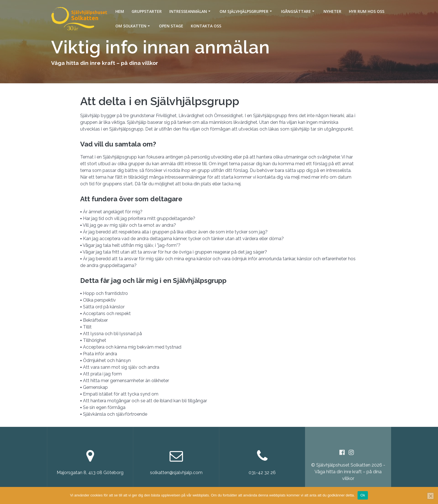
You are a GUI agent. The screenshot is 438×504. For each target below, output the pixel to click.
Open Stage (171, 26)
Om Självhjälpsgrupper (244, 11)
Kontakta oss (206, 26)
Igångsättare (296, 11)
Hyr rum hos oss (367, 11)
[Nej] (430, 496)
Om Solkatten (131, 26)
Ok (363, 495)
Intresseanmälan (188, 11)
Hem (120, 11)
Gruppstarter (147, 11)
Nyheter (332, 11)
